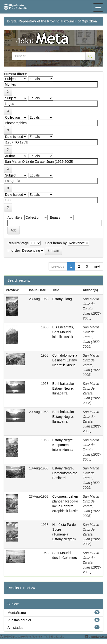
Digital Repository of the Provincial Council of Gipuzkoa (52, 21)
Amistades (15, 628)
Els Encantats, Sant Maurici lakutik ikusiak (63, 332)
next (97, 266)
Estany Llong (62, 299)
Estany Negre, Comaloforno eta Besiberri (65, 473)
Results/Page (18, 243)
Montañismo (17, 613)
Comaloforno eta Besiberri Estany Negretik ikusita (65, 360)
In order (14, 251)
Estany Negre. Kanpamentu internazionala (63, 445)
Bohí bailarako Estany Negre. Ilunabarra (63, 388)
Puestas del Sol (19, 620)
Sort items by (56, 243)
